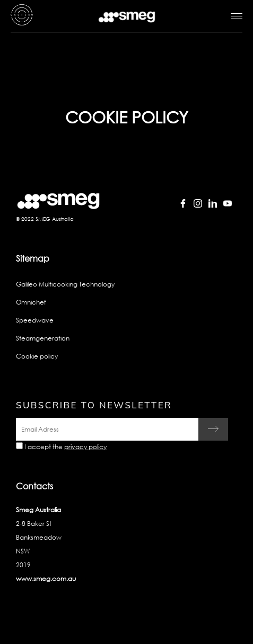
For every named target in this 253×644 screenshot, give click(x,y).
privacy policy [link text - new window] (85, 447)
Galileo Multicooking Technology (65, 284)
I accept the (66, 447)
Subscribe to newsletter (94, 405)
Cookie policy (37, 356)
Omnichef (31, 302)
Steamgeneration (43, 338)
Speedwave (35, 320)
